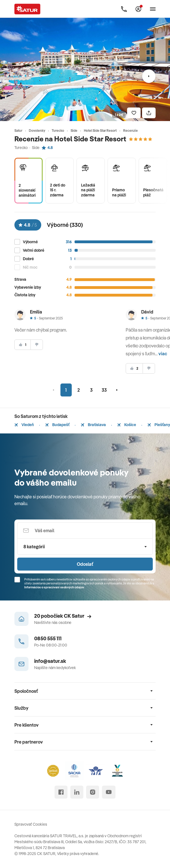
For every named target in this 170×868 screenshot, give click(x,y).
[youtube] (109, 792)
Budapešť (57, 425)
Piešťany (159, 425)
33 (104, 390)
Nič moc (30, 267)
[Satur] (27, 9)
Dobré (28, 259)
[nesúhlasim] (37, 345)
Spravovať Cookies (31, 824)
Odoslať (85, 564)
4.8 (47, 148)
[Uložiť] (134, 113)
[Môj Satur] (138, 9)
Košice (127, 425)
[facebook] (61, 792)
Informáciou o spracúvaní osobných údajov (54, 587)
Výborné (30, 242)
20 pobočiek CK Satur (63, 616)
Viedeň (24, 425)
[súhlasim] (23, 345)
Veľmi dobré (34, 250)
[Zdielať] (149, 113)
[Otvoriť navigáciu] (153, 9)
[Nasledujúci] (149, 76)
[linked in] (77, 792)
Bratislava (93, 425)
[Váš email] (85, 531)
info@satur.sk (50, 661)
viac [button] (163, 354)
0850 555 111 (48, 638)
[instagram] (93, 792)
